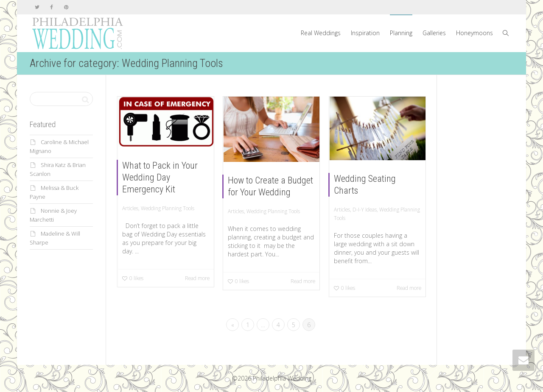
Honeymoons (474, 33)
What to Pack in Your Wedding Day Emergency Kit (160, 177)
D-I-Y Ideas (365, 209)
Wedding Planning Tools (168, 208)
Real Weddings (321, 33)
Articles (130, 208)
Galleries (434, 33)
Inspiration (365, 33)
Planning (401, 33)
